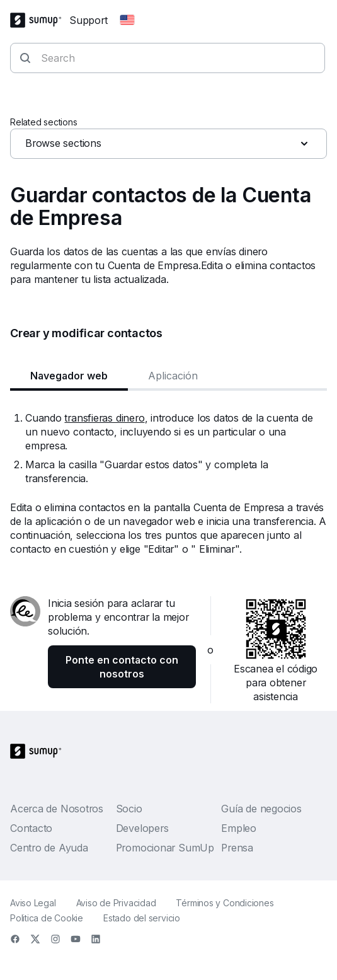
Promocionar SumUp (165, 848)
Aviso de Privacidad (116, 903)
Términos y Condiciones (225, 903)
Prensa (237, 848)
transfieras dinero (104, 418)
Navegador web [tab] (69, 376)
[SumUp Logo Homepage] (40, 20)
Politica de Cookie (47, 918)
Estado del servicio (142, 918)
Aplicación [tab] (173, 376)
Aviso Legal (33, 903)
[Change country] (127, 20)
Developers (142, 828)
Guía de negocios (261, 809)
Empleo (239, 828)
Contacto (31, 828)
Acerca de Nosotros (57, 809)
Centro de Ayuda (49, 848)
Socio (129, 809)
